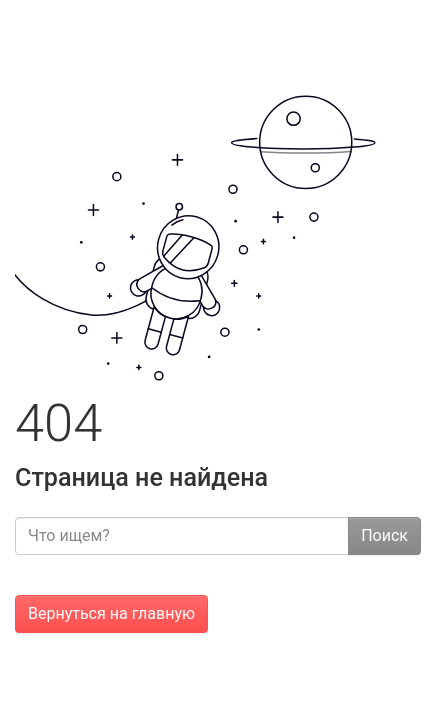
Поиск (384, 535)
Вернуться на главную (111, 613)
